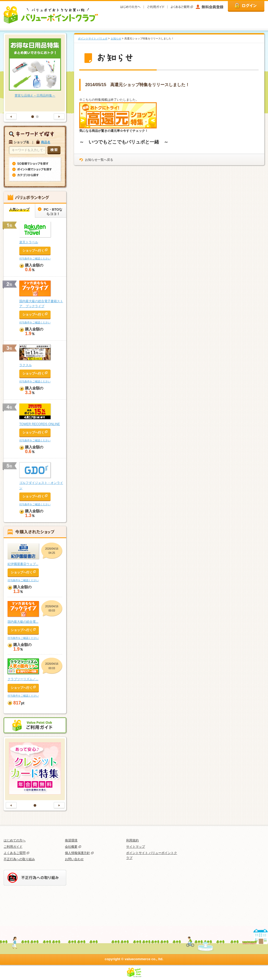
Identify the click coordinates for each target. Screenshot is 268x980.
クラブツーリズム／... (23, 679)
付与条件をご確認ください (35, 259)
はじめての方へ (15, 840)
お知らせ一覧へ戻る (99, 160)
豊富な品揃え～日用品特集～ (35, 96)
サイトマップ (136, 847)
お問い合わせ (74, 859)
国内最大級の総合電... (23, 622)
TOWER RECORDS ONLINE (40, 424)
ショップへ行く (33, 251)
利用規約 (132, 840)
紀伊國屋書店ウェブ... (23, 564)
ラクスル (26, 365)
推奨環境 (71, 840)
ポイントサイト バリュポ (93, 38)
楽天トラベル (29, 242)
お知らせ (116, 38)
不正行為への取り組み (19, 859)
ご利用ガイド (13, 847)
